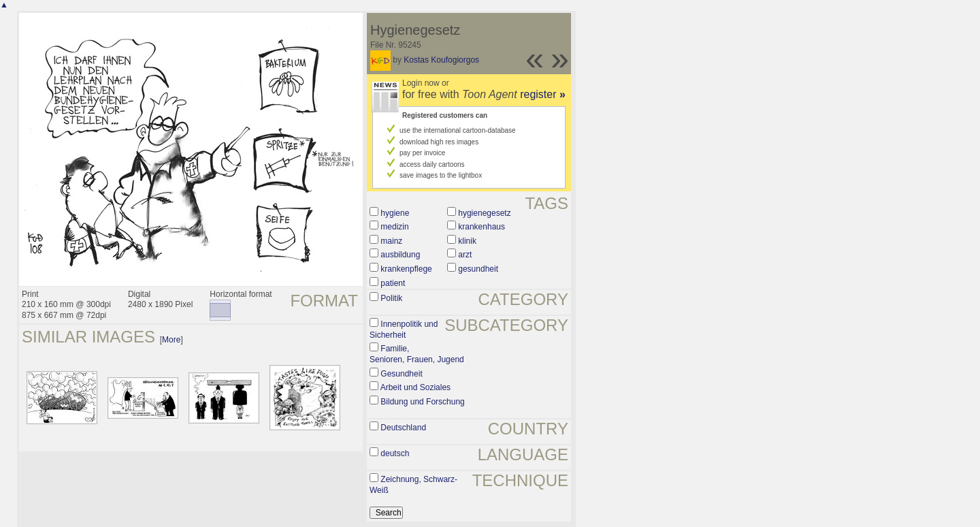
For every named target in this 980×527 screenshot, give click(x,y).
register (543, 94)
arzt (465, 255)
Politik (391, 298)
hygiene (395, 213)
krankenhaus (481, 227)
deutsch (395, 453)
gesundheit (478, 269)
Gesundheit (401, 374)
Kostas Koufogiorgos (441, 60)
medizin (394, 227)
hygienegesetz (484, 213)
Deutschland (403, 428)
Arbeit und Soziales (415, 387)
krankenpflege (406, 269)
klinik (467, 241)
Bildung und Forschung (422, 402)
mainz (391, 241)
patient (393, 283)
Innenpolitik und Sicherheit (404, 330)
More (171, 340)
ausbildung (400, 255)
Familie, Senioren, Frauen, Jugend (417, 354)
